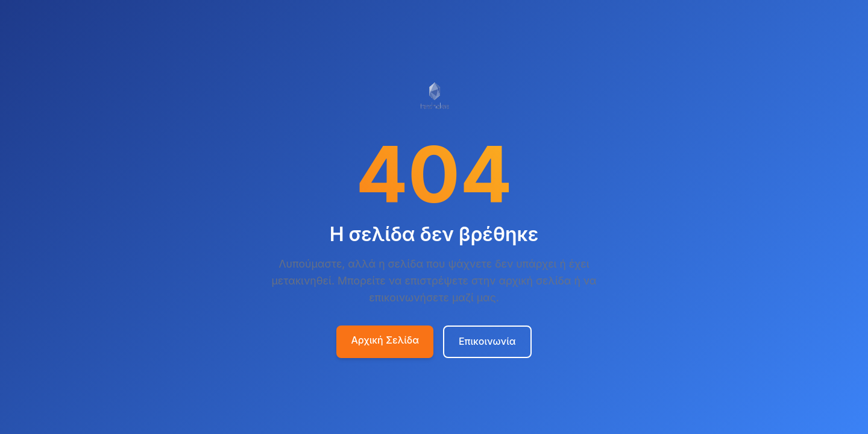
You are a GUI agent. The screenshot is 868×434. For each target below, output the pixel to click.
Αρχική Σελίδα (385, 340)
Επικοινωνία (487, 341)
